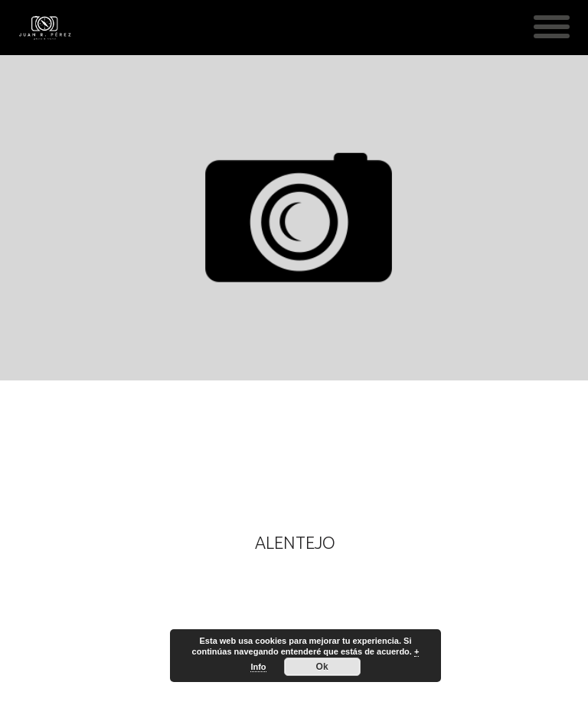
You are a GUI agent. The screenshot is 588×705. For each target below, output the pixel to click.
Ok (322, 667)
